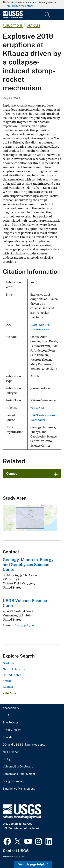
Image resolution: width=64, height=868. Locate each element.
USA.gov (8, 759)
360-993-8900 (23, 625)
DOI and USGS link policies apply (24, 745)
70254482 (37, 408)
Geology (8, 663)
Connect (12, 474)
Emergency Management (19, 789)
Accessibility (11, 708)
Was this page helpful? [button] (33, 864)
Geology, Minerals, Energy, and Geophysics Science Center (29, 565)
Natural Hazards (14, 669)
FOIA (6, 715)
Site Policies (11, 723)
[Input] (40, 15)
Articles (34, 26)
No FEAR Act (11, 752)
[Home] (13, 17)
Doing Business (12, 781)
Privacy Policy (12, 730)
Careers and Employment (19, 774)
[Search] (47, 15)
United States (12, 675)
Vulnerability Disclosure (18, 767)
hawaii (7, 681)
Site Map (8, 737)
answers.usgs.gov (14, 856)
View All (9, 693)
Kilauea (8, 687)
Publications (13, 26)
